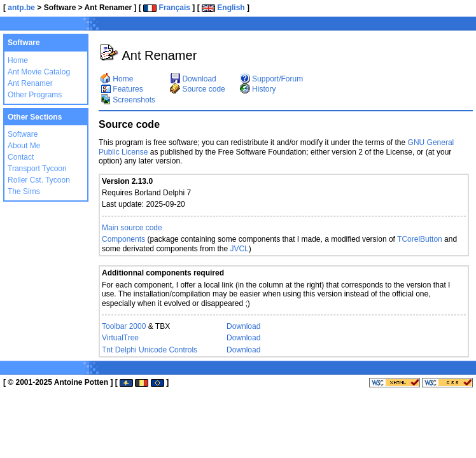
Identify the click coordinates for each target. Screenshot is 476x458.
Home (18, 60)
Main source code (132, 228)
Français (167, 8)
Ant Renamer (30, 83)
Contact (21, 157)
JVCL (239, 249)
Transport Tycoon (37, 169)
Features (122, 89)
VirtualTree (120, 338)
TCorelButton (420, 239)
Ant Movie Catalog (39, 72)
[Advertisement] (321, 25)
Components (123, 239)
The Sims (24, 191)
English (223, 8)
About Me (24, 146)
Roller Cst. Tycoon (39, 180)
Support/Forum (271, 79)
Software (23, 134)
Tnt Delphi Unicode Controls (150, 350)
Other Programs (35, 95)
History (258, 89)
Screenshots (128, 100)
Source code (198, 89)
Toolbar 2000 (124, 326)
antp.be (21, 8)
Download (193, 79)
